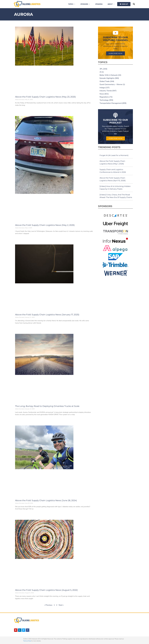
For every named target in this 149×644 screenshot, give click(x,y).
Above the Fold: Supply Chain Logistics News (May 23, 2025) (45, 97)
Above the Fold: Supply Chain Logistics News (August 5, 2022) (46, 590)
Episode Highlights (107, 78)
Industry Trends (106, 91)
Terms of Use (27, 641)
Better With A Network (109, 75)
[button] (134, 4)
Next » (61, 605)
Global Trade (105, 81)
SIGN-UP (125, 4)
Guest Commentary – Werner (111, 84)
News (102, 94)
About (111, 4)
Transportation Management (111, 103)
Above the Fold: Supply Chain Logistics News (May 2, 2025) (45, 225)
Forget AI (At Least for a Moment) (114, 155)
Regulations (104, 97)
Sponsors (85, 4)
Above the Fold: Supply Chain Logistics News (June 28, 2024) (46, 500)
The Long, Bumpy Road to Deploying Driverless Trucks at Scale (47, 406)
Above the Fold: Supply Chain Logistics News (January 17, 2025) (47, 315)
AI (100, 72)
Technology (104, 100)
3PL (101, 69)
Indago (102, 88)
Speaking (99, 4)
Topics (72, 4)
